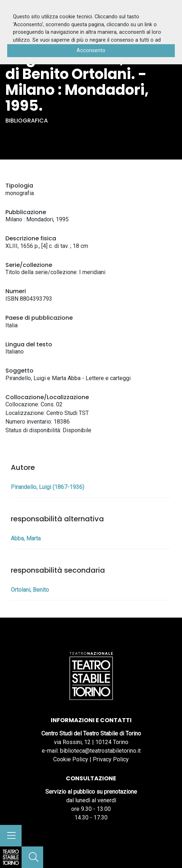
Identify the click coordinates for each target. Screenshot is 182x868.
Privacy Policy (111, 759)
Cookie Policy (71, 759)
